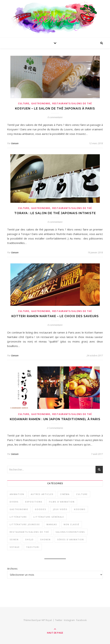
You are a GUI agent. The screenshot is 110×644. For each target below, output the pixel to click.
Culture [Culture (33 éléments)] (82, 494)
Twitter (59, 620)
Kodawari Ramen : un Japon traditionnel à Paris (55, 419)
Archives (12, 568)
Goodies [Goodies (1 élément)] (41, 509)
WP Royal (47, 620)
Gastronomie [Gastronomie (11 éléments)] (19, 509)
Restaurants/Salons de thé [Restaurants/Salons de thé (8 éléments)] (29, 532)
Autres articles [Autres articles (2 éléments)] (42, 494)
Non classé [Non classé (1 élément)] (72, 524)
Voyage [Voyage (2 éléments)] (15, 547)
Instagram (69, 620)
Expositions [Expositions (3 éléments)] (34, 502)
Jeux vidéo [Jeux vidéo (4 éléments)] (60, 509)
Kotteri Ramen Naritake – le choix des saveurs (55, 316)
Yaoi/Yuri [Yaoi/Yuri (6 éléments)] (33, 547)
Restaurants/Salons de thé (72, 103)
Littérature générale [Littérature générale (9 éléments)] (49, 517)
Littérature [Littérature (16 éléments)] (18, 517)
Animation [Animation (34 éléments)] (17, 494)
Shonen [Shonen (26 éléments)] (45, 539)
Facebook (81, 620)
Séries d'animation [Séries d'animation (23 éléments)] (71, 539)
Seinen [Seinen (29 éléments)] (14, 539)
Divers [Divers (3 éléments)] (14, 502)
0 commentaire (55, 117)
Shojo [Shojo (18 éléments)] (29, 539)
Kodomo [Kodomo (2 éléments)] (80, 509)
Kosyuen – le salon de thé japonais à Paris (55, 109)
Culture (24, 103)
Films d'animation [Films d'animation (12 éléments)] (62, 502)
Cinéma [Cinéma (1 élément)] (65, 494)
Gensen (15, 143)
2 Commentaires (55, 428)
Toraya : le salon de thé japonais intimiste (55, 213)
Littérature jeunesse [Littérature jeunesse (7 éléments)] (25, 524)
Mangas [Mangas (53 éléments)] (52, 524)
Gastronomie (41, 103)
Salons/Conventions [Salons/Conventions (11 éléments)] (70, 532)
